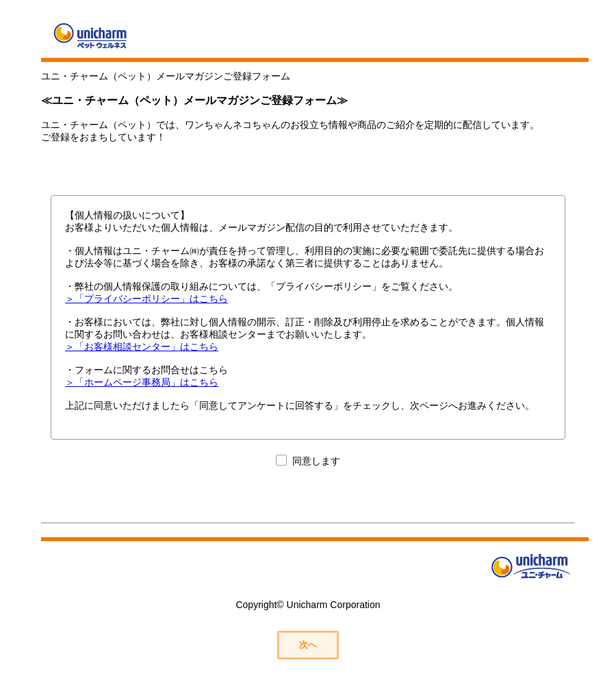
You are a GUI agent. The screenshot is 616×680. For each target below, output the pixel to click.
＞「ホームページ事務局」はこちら (142, 382)
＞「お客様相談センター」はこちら (142, 347)
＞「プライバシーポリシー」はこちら (146, 299)
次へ (308, 645)
